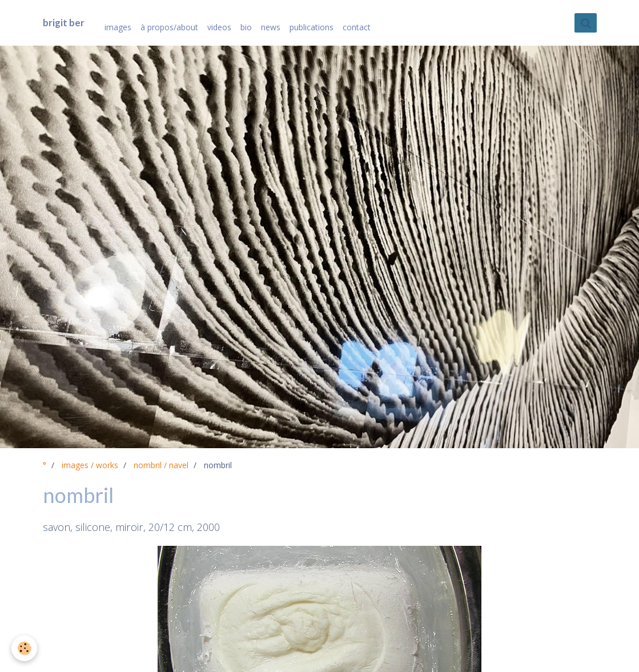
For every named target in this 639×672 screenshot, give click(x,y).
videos (219, 27)
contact (357, 27)
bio (246, 27)
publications (312, 27)
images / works (90, 465)
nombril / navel (161, 465)
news (271, 27)
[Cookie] (24, 648)
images (118, 27)
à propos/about (169, 27)
